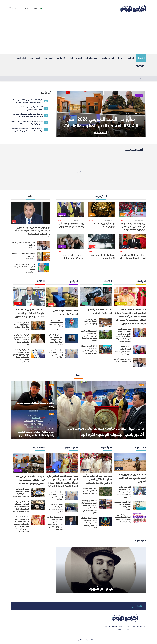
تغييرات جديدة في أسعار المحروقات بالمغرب (100, 311)
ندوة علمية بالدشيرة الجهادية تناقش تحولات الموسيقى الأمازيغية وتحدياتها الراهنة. (123, 518)
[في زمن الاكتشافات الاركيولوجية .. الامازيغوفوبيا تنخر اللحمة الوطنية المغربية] (44, 268)
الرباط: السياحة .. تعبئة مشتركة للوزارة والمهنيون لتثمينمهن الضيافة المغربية (89, 349)
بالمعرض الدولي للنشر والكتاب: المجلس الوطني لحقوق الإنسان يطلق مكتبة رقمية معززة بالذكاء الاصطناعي (21, 356)
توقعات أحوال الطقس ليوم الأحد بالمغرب (103, 256)
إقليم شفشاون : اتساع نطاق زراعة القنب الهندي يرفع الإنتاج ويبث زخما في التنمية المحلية (89, 336)
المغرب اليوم (35, 58)
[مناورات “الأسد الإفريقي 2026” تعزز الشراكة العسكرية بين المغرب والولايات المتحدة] (101, 114)
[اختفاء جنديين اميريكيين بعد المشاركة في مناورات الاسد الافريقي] (130, 462)
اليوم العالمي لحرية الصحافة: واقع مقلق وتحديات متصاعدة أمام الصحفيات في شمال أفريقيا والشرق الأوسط (21, 506)
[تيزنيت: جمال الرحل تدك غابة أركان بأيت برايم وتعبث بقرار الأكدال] (106, 492)
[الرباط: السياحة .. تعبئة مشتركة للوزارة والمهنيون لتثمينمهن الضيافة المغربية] (106, 349)
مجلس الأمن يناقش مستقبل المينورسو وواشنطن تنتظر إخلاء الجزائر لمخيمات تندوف (21, 493)
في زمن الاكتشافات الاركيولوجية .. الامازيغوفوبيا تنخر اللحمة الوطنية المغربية (24, 267)
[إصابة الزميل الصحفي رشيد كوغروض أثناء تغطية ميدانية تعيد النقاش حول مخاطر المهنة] (72, 338)
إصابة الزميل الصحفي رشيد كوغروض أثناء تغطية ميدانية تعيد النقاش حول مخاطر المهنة (56, 339)
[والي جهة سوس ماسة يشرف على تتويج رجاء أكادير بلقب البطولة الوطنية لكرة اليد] (102, 410)
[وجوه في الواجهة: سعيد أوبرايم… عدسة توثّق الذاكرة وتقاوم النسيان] (38, 326)
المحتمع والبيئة (108, 58)
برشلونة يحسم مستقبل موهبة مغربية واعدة (36, 404)
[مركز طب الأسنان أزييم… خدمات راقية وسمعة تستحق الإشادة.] (72, 353)
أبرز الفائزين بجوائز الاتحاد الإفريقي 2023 (104, 225)
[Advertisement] (78, 36)
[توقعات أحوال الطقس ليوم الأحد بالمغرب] (102, 242)
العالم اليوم (22, 58)
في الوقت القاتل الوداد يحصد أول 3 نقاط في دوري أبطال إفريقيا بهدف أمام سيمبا (133, 226)
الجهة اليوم (48, 58)
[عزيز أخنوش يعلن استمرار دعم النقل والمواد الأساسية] (106, 322)
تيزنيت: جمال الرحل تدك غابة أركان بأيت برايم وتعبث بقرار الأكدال (89, 491)
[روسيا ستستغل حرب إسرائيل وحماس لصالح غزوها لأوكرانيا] (71, 210)
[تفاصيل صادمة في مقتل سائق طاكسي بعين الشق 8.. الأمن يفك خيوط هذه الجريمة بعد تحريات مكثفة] (72, 323)
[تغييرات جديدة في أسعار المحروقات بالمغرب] (96, 297)
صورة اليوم (140, 65)
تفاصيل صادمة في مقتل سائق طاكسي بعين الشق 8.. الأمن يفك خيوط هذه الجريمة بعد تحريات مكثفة (55, 324)
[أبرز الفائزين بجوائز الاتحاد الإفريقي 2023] (102, 210)
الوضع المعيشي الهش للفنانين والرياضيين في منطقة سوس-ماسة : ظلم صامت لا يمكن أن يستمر (21, 339)
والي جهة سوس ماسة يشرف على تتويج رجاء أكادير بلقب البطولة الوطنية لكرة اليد (106, 431)
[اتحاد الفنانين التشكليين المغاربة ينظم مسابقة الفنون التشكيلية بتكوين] (140, 505)
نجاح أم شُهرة (101, 588)
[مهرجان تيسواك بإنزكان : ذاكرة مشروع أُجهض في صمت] (44, 257)
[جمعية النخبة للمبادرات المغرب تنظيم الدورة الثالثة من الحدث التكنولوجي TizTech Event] (106, 521)
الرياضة (79, 58)
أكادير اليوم (61, 58)
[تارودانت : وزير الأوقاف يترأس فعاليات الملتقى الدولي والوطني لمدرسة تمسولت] (96, 463)
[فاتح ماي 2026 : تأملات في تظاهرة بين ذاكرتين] (44, 246)
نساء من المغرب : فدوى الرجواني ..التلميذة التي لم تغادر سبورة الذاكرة (123, 350)
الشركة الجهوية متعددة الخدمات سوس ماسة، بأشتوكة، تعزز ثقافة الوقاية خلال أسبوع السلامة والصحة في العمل (89, 506)
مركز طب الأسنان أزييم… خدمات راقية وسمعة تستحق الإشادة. (56, 353)
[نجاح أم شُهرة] (101, 570)
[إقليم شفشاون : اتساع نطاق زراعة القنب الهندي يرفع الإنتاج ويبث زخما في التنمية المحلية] (106, 334)
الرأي (71, 58)
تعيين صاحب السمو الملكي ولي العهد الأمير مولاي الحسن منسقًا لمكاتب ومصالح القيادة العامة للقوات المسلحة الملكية (123, 335)
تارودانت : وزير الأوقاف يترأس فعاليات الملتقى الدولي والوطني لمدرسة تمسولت (98, 479)
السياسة (131, 58)
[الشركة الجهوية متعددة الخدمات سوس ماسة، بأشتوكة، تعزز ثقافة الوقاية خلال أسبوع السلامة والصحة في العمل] (106, 504)
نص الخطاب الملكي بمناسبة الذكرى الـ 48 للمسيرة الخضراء (133, 256)
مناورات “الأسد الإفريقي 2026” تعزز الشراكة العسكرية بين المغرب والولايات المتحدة (101, 125)
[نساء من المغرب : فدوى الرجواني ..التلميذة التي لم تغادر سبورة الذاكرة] (140, 350)
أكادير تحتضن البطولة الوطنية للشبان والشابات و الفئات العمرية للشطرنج (36, 433)
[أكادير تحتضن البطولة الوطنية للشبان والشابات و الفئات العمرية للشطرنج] (34, 424)
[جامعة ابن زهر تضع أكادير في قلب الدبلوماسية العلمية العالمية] (72, 508)
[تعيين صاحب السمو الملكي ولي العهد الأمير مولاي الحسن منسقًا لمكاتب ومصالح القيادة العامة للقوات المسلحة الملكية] (140, 332)
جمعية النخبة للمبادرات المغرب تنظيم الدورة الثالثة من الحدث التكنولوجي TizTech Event (89, 523)
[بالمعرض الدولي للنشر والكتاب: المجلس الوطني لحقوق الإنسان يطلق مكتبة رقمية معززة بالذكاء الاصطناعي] (38, 353)
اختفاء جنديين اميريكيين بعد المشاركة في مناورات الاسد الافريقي (132, 478)
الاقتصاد (121, 58)
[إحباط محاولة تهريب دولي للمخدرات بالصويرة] (62, 297)
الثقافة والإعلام (92, 58)
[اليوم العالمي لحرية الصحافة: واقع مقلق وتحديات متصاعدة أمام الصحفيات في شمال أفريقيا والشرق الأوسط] (38, 505)
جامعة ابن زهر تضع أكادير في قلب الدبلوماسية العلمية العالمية (56, 508)
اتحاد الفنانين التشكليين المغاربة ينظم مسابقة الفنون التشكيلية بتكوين (123, 506)
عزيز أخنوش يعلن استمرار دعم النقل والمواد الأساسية (91, 321)
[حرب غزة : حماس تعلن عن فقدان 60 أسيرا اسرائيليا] (71, 242)
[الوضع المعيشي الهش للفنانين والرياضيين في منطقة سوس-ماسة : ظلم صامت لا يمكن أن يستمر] (38, 338)
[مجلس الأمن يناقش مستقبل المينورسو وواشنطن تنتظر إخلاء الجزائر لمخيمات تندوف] (38, 492)
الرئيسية (141, 58)
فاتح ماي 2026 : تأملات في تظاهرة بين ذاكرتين (23, 243)
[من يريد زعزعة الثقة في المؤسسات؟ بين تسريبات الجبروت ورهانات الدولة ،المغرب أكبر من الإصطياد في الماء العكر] (31, 213)
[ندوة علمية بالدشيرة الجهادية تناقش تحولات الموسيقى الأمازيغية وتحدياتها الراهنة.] (140, 518)
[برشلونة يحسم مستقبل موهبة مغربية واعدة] (34, 395)
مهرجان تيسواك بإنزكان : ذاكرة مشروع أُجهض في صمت (23, 254)
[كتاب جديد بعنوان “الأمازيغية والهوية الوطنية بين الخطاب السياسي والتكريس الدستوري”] (29, 297)
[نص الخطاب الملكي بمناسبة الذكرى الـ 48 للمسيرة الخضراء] (133, 242)
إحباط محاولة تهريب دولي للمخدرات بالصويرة (66, 312)
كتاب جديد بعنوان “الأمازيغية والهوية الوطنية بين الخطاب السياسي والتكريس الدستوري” (29, 313)
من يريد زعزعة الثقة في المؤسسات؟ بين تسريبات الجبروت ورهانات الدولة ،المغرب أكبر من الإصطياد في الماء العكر (32, 230)
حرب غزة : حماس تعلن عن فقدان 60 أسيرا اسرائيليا (73, 256)
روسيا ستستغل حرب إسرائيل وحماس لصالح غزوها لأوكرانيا (71, 225)
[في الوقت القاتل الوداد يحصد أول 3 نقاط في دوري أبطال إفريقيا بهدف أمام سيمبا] (133, 210)
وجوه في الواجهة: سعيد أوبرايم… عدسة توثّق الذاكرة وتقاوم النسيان (22, 326)
